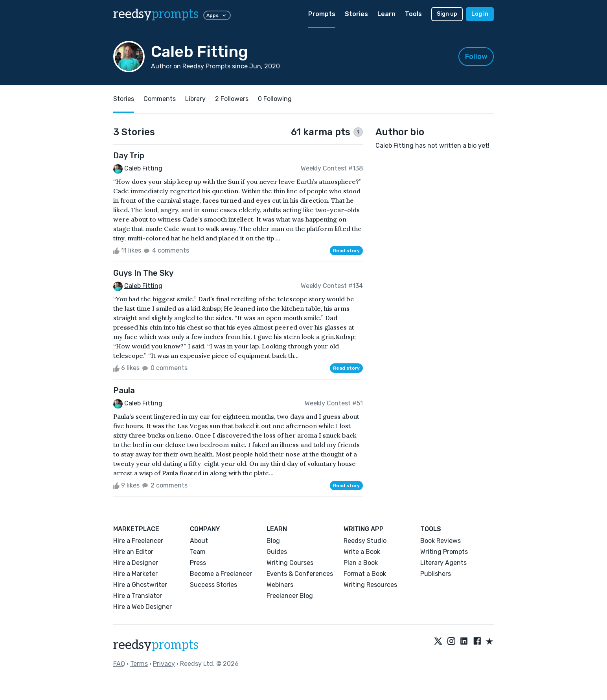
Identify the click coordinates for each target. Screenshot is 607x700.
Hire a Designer (136, 563)
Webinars (280, 585)
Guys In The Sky (143, 273)
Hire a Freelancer (138, 541)
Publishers (436, 574)
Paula (124, 390)
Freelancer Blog (290, 596)
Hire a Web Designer (143, 607)
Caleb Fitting (143, 168)
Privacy (164, 664)
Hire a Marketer (135, 574)
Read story (346, 251)
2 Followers (232, 99)
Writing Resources (370, 585)
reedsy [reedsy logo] (156, 14)
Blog (273, 541)
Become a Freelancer (221, 574)
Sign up (447, 14)
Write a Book (362, 552)
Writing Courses (290, 563)
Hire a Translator (138, 596)
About (199, 541)
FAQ (119, 664)
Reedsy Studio (365, 541)
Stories (356, 14)
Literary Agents (443, 563)
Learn (386, 14)
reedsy (156, 645)
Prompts (322, 14)
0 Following (275, 99)
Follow (476, 57)
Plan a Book (361, 563)
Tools (413, 14)
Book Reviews (441, 541)
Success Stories (213, 585)
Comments (160, 99)
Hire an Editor (133, 552)
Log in (480, 14)
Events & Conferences (300, 574)
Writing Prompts (444, 552)
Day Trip (129, 156)
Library (195, 99)
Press (198, 563)
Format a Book (365, 574)
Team (198, 552)
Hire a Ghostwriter (140, 585)
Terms (139, 664)
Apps (217, 15)
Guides (277, 552)
